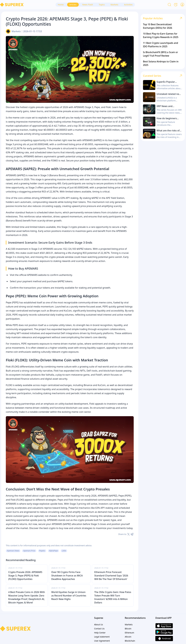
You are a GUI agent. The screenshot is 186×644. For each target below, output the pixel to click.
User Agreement (102, 641)
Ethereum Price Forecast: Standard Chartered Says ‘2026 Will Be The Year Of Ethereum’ (111, 576)
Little (64, 551)
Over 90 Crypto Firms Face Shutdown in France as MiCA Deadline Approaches (67, 576)
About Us (99, 624)
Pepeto (42, 551)
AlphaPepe (53, 551)
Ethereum (130, 633)
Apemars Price (29, 551)
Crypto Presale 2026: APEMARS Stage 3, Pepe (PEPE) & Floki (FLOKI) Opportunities (25, 576)
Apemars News (13, 551)
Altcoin (128, 637)
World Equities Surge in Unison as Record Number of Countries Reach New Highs (69, 596)
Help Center (100, 633)
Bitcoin (128, 629)
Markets (16, 31)
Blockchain (130, 641)
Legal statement (102, 637)
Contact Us (99, 629)
